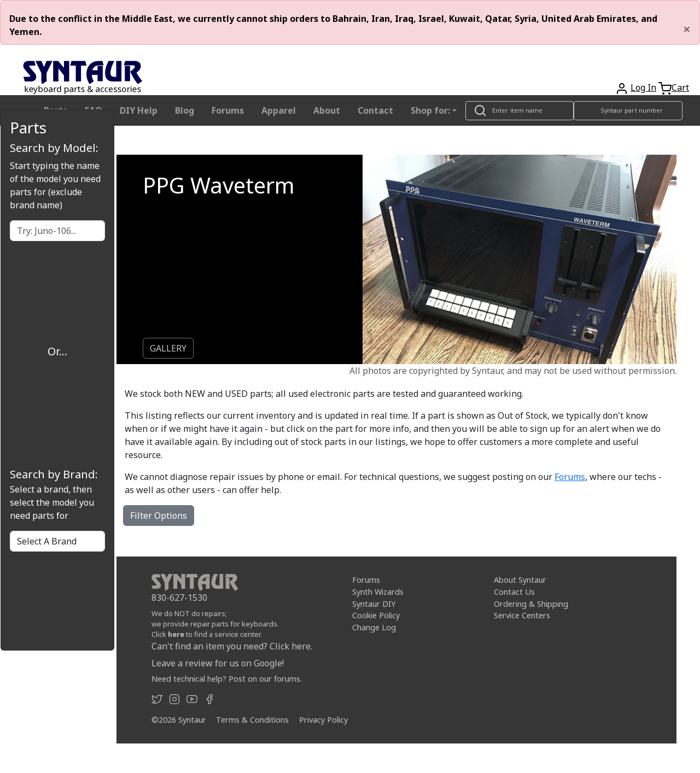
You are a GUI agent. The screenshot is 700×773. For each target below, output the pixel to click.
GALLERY (168, 348)
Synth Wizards (378, 592)
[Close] (687, 29)
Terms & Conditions (252, 720)
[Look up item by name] (520, 111)
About (327, 110)
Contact (375, 110)
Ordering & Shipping (531, 603)
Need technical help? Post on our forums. (227, 679)
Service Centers (522, 615)
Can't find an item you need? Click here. (232, 646)
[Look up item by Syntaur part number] (628, 111)
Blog (185, 110)
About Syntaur (520, 580)
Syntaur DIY (374, 603)
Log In (643, 87)
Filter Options (159, 516)
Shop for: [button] (430, 110)
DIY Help (139, 110)
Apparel (279, 110)
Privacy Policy (323, 720)
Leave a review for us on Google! (218, 663)
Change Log (374, 627)
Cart (680, 87)
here (176, 634)
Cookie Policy (376, 615)
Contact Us (514, 592)
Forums (228, 110)
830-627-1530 (179, 598)
